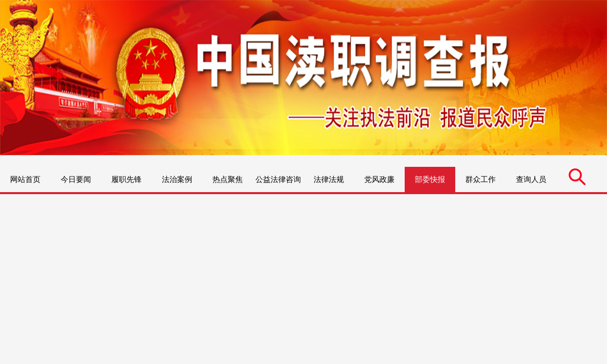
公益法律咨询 (278, 179)
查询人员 (531, 179)
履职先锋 (126, 179)
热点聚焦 (228, 179)
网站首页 (25, 179)
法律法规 (329, 179)
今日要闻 (76, 179)
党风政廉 (379, 179)
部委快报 (430, 179)
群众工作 (481, 179)
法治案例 (177, 179)
